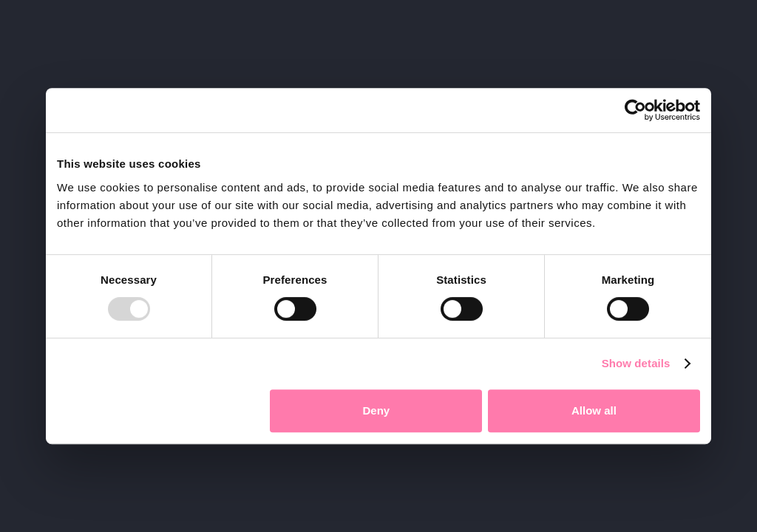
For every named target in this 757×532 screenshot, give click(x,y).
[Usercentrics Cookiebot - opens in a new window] (635, 110)
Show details (636, 363)
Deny (377, 410)
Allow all (594, 410)
